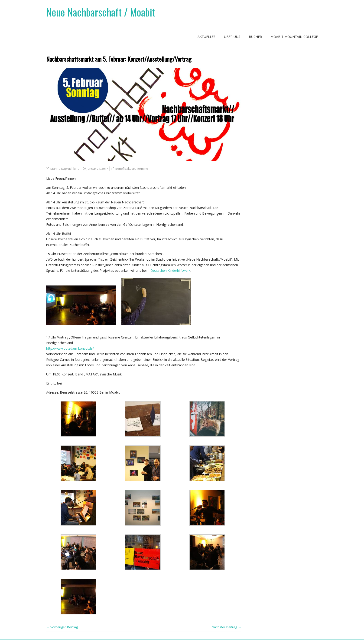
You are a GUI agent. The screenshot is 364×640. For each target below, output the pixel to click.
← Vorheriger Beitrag (62, 627)
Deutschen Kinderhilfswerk (170, 270)
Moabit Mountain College (294, 37)
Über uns (232, 37)
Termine (142, 169)
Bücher (255, 37)
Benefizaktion (125, 169)
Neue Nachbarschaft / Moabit (101, 12)
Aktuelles (206, 37)
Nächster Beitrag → (226, 627)
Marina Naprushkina (65, 169)
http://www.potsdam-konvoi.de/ (70, 348)
